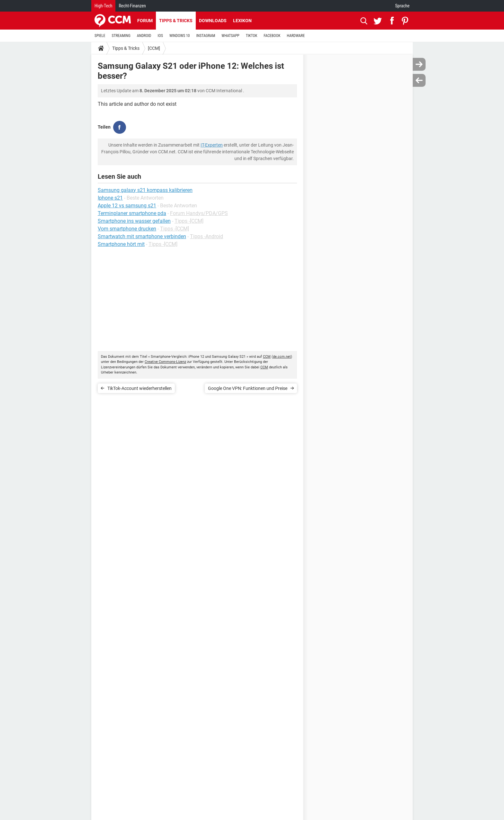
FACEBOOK (272, 36)
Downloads (213, 21)
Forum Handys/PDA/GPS (199, 213)
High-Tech (103, 6)
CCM (267, 357)
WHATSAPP (230, 36)
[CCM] (154, 48)
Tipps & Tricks (176, 21)
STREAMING (121, 36)
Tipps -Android (207, 236)
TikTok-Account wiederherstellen (139, 388)
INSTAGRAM (206, 36)
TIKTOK (252, 36)
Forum (145, 21)
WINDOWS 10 (180, 36)
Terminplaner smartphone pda (132, 213)
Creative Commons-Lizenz (165, 362)
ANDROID (144, 36)
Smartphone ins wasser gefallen (134, 221)
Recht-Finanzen (132, 6)
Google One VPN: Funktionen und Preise (248, 388)
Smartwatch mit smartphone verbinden (142, 236)
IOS (160, 36)
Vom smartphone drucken (127, 229)
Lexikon (242, 21)
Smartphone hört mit (121, 244)
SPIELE (100, 36)
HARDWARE (296, 36)
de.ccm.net (282, 357)
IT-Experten (212, 145)
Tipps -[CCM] (189, 221)
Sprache (402, 6)
